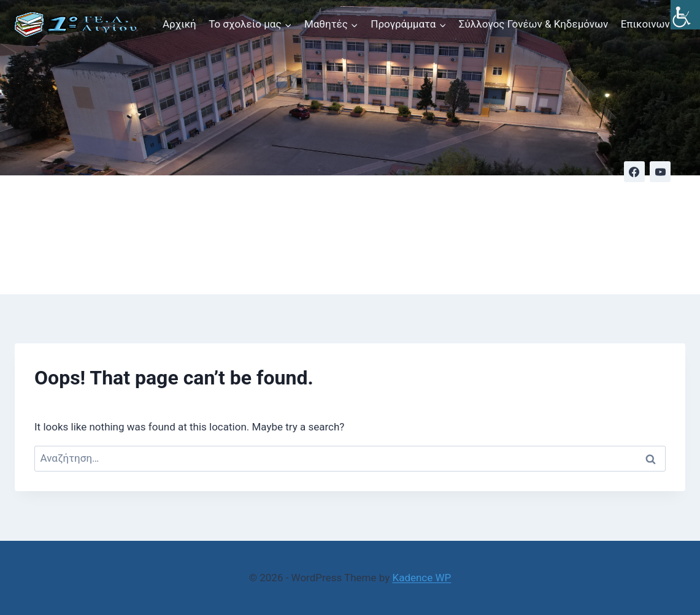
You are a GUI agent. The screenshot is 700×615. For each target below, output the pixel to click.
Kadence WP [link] (421, 578)
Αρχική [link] (179, 24)
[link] (685, 15)
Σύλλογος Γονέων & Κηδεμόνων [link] (534, 24)
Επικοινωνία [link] (650, 24)
